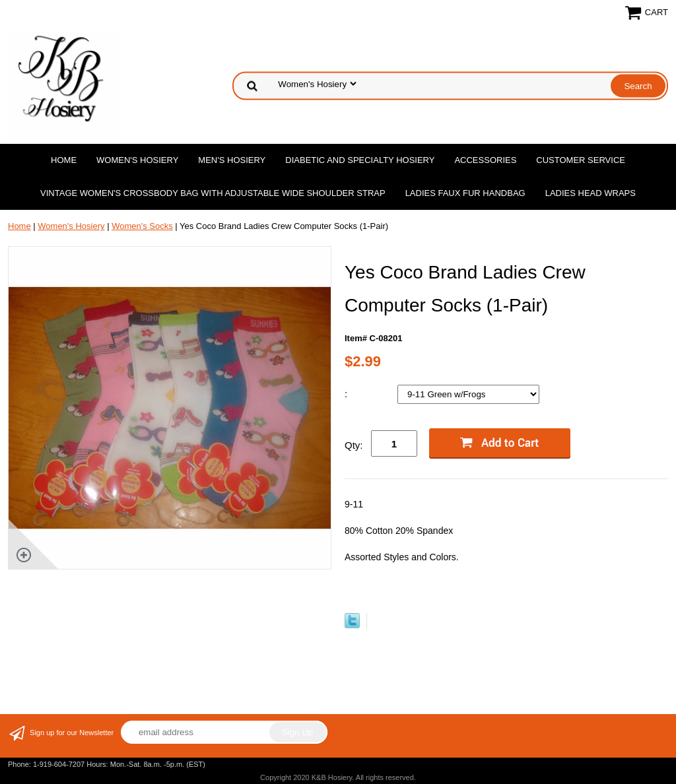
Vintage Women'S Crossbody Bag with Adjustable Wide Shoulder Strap (213, 193)
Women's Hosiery (137, 160)
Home (64, 160)
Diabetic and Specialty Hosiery (360, 160)
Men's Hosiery (232, 160)
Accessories (485, 160)
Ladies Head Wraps (591, 193)
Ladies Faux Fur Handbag (465, 193)
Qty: (354, 445)
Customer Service (581, 160)
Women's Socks (142, 226)
